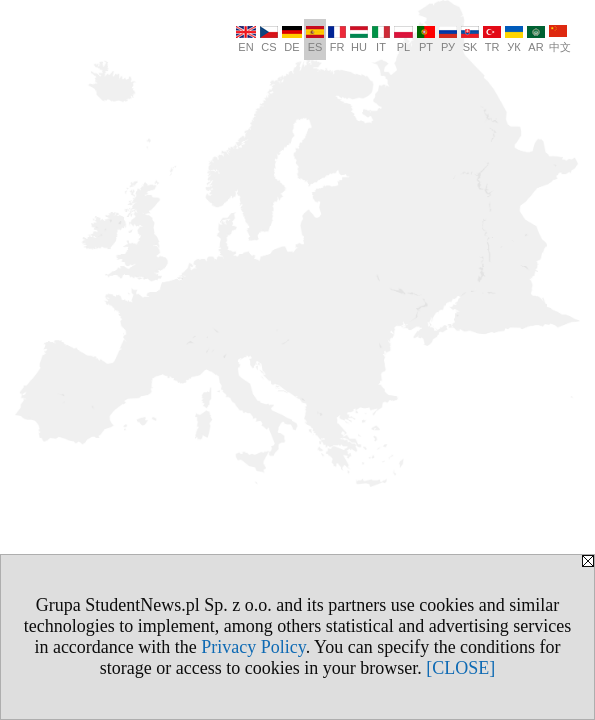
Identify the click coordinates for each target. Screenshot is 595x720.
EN (246, 39)
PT (426, 39)
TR (492, 39)
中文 (560, 39)
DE (292, 39)
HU (359, 39)
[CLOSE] (460, 668)
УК (514, 39)
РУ (448, 39)
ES (315, 39)
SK (470, 39)
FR (337, 39)
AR (536, 39)
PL (403, 39)
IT (381, 39)
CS (269, 39)
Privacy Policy (253, 647)
